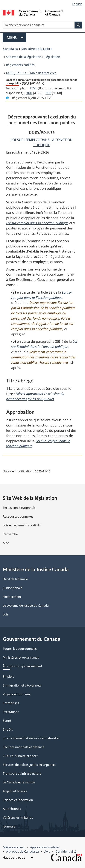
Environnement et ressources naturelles (31, 738)
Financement (12, 597)
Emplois (8, 677)
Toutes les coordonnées (20, 649)
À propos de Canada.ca (22, 852)
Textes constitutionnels (19, 508)
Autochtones (12, 809)
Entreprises (11, 703)
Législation (52, 57)
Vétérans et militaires (18, 818)
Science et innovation (18, 800)
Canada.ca (10, 49)
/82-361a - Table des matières (31, 73)
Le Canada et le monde (19, 782)
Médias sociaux (14, 847)
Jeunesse (9, 826)
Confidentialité (66, 852)
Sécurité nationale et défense (23, 747)
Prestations (11, 712)
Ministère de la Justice (37, 49)
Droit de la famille (15, 579)
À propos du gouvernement (22, 666)
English (77, 4)
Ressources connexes (18, 516)
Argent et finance (15, 791)
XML (29, 93)
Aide (6, 543)
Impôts (8, 729)
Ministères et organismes (21, 657)
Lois (6, 614)
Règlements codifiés (20, 65)
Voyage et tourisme (17, 694)
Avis (47, 852)
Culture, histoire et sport (20, 756)
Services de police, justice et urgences (29, 765)
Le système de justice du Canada (26, 606)
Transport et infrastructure (22, 774)
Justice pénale (13, 588)
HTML (33, 88)
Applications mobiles (45, 847)
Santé (7, 721)
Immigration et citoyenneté (22, 685)
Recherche (10, 534)
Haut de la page (18, 858)
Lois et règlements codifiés (22, 525)
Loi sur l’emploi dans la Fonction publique (37, 223)
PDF (48, 93)
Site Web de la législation (24, 57)
